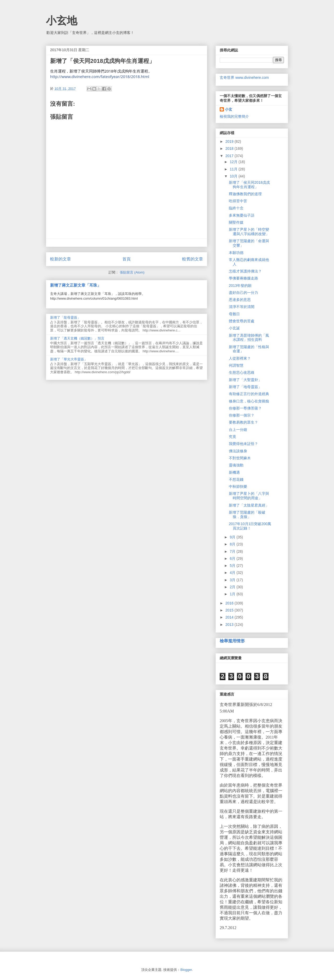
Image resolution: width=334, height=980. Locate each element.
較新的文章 (61, 259)
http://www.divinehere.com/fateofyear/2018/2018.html (100, 76)
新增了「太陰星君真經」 (249, 505)
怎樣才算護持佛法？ (245, 271)
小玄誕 (234, 328)
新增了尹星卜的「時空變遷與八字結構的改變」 (249, 232)
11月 (234, 169)
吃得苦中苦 (238, 201)
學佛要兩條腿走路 (243, 278)
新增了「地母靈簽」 (245, 387)
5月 (233, 566)
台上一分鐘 (238, 430)
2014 (230, 617)
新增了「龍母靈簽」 (65, 317)
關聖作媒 (236, 222)
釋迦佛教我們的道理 (245, 194)
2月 (233, 587)
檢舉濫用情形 (232, 641)
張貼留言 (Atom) (132, 272)
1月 (233, 594)
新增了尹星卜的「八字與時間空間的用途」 (249, 496)
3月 (233, 580)
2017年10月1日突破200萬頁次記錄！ (250, 526)
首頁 (127, 259)
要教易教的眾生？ (243, 422)
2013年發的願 (240, 286)
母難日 (234, 314)
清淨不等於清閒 (242, 307)
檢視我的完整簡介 (234, 116)
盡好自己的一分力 (243, 293)
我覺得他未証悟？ (243, 444)
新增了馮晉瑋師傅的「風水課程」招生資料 (249, 338)
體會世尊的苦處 (242, 321)
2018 (230, 149)
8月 (233, 544)
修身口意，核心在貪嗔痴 (249, 401)
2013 (230, 625)
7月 (233, 551)
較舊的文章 (193, 259)
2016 (230, 603)
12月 (234, 162)
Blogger (186, 970)
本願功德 (236, 253)
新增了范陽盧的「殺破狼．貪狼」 (247, 515)
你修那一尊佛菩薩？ (245, 408)
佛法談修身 (238, 451)
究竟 (232, 437)
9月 (233, 537)
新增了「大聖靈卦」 (245, 380)
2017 (230, 156)
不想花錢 (236, 479)
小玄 (229, 109)
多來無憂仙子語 (242, 215)
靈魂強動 (236, 465)
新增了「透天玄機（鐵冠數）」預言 (77, 338)
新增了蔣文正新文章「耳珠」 (76, 285)
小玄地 (62, 21)
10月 (234, 176)
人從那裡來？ (240, 358)
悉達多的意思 (240, 300)
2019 (230, 141)
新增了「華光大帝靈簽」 (69, 359)
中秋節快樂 (238, 486)
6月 (233, 559)
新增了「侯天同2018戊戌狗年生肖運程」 (249, 185)
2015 (230, 610)
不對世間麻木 (240, 458)
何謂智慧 (236, 365)
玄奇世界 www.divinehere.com (244, 78)
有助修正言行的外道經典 (249, 394)
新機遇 (234, 472)
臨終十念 (236, 208)
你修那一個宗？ (242, 415)
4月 (233, 573)
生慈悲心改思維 (242, 372)
